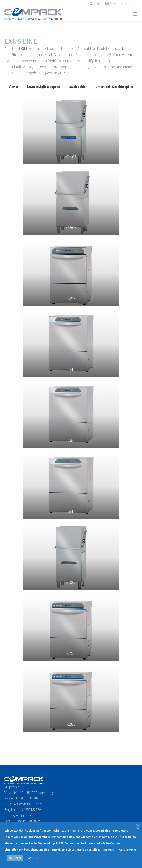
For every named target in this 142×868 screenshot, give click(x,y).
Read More (108, 850)
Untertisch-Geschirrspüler (115, 87)
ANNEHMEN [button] (35, 858)
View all (14, 87)
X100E (71, 582)
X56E (71, 440)
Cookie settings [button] (127, 850)
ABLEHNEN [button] (15, 858)
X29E (71, 298)
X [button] (138, 826)
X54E (71, 369)
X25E (71, 653)
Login (95, 3)
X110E (71, 157)
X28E (71, 724)
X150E (71, 227)
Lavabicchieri (78, 87)
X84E (71, 511)
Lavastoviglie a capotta (44, 87)
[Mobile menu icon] (135, 14)
